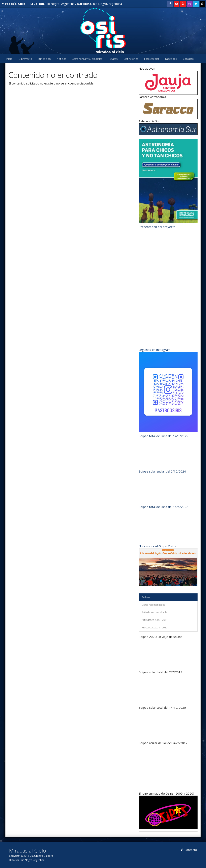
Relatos (113, 59)
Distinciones (131, 59)
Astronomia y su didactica (87, 59)
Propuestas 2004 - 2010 (155, 628)
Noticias (61, 59)
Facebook (171, 59)
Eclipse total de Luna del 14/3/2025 (163, 436)
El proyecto (25, 59)
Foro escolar (152, 59)
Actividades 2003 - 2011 (155, 620)
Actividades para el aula (154, 612)
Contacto (188, 59)
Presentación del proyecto (157, 227)
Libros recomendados (153, 605)
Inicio (9, 59)
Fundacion (44, 59)
